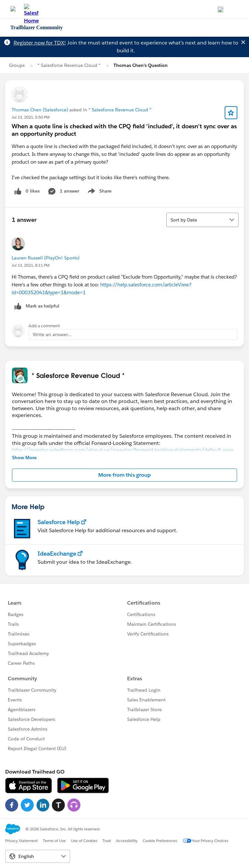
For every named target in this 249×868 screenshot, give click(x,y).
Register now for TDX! (40, 43)
